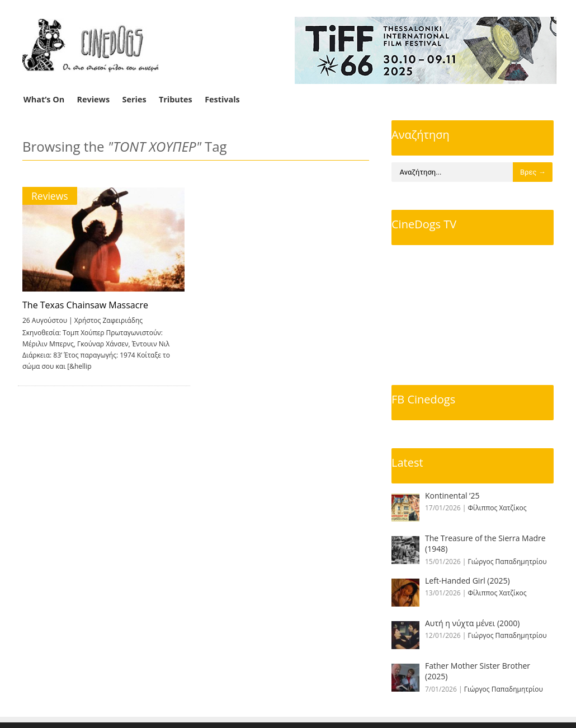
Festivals (222, 99)
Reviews (94, 99)
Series (134, 99)
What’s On (44, 99)
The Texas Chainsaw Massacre (85, 305)
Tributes (176, 99)
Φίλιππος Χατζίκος (497, 508)
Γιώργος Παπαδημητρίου (507, 562)
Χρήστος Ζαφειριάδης (108, 320)
